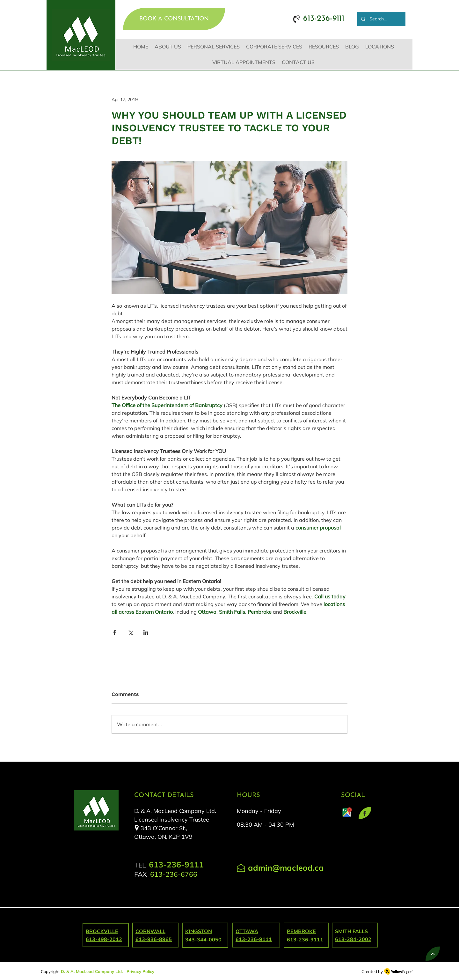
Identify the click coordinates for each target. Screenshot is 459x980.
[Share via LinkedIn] (146, 632)
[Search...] (381, 19)
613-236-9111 (305, 940)
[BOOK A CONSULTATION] (174, 19)
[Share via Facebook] (115, 632)
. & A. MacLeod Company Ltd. (93, 971)
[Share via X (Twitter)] (130, 632)
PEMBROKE (301, 931)
